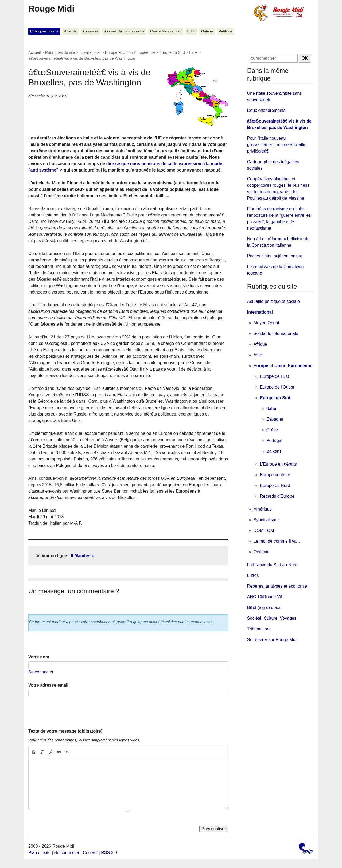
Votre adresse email (48, 685)
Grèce (272, 430)
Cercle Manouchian (166, 31)
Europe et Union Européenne (130, 52)
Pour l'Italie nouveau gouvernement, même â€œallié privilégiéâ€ (277, 145)
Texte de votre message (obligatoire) (65, 731)
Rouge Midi (51, 9)
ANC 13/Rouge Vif (265, 597)
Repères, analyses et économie (277, 586)
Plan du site (40, 853)
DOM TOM (264, 530)
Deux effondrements (266, 110)
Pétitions (226, 31)
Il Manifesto (83, 556)
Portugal (274, 441)
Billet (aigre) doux (264, 608)
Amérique (263, 509)
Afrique (260, 344)
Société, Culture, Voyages (272, 618)
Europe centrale (275, 475)
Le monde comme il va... (277, 541)
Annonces (90, 31)
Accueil (34, 52)
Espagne (275, 419)
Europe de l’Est (275, 376)
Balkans (274, 451)
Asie (258, 355)
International (90, 52)
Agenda (70, 31)
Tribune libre (259, 629)
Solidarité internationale (276, 334)
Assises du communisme (124, 31)
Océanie (262, 552)
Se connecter (41, 672)
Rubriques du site (44, 31)
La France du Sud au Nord (272, 565)
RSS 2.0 (109, 853)
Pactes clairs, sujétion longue (275, 256)
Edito (191, 31)
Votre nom (39, 657)
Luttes (253, 575)
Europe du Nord (275, 486)
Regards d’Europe (277, 496)
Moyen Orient (266, 323)
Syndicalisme (266, 520)
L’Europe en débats (278, 464)
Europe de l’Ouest (277, 387)
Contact (90, 853)
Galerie (207, 31)
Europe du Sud (172, 52)
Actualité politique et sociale (273, 301)
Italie (193, 52)
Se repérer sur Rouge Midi (272, 640)
